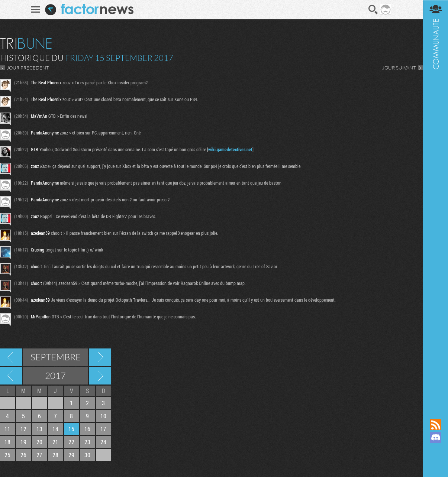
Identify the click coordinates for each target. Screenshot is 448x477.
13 (39, 429)
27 (39, 455)
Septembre (56, 357)
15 (71, 429)
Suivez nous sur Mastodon (435, 450)
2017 (55, 376)
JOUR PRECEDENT (28, 68)
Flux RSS (435, 425)
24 (103, 442)
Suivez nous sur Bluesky (435, 463)
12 (23, 429)
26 (23, 455)
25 (7, 455)
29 (71, 455)
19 (23, 442)
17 (103, 429)
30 (87, 455)
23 (87, 442)
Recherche (373, 10)
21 (55, 442)
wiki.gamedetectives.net (230, 149)
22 (71, 442)
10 (103, 416)
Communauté (435, 202)
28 (55, 455)
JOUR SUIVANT (398, 68)
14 (55, 429)
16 (87, 429)
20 (39, 442)
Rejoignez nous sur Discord (435, 437)
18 (7, 442)
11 (7, 429)
